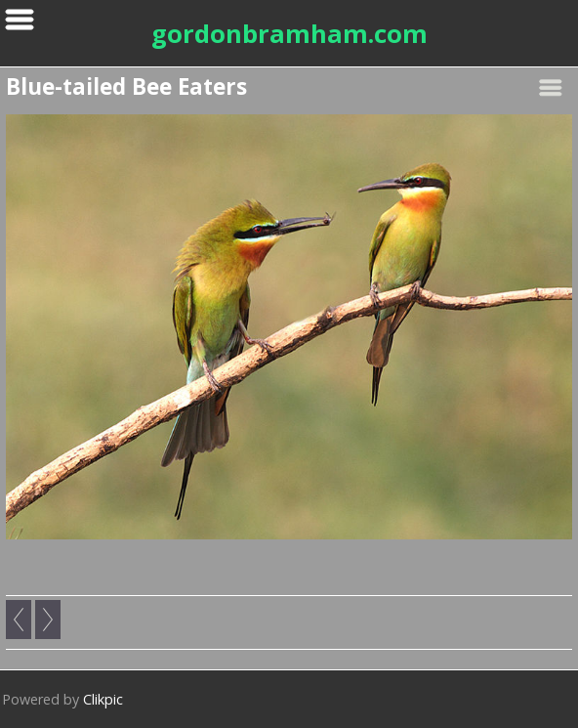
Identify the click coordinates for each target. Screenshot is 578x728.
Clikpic (103, 699)
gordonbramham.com (289, 34)
